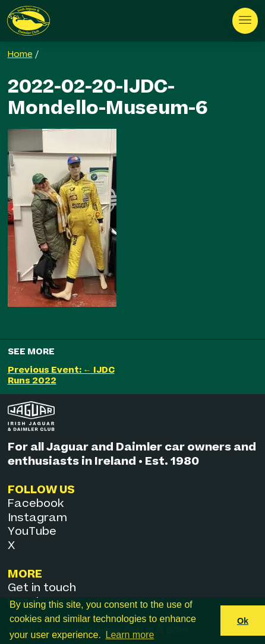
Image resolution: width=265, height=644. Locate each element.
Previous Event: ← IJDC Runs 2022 (61, 375)
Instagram (37, 518)
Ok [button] (243, 621)
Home (20, 55)
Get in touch (42, 588)
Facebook (36, 504)
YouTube (32, 532)
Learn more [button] (130, 635)
